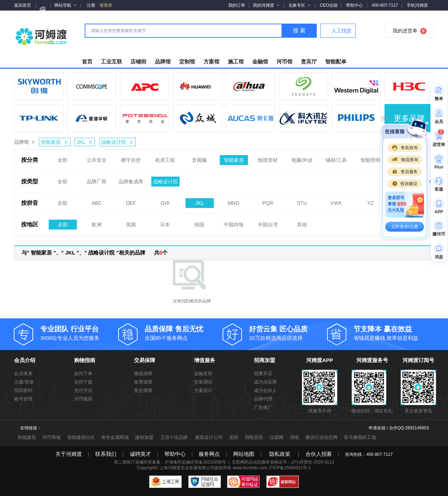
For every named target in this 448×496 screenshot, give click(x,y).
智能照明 (370, 158)
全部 (62, 158)
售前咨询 (405, 148)
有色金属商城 (115, 437)
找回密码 (23, 390)
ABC (97, 201)
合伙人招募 (319, 454)
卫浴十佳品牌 (174, 437)
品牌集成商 (131, 179)
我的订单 (237, 5)
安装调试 (203, 382)
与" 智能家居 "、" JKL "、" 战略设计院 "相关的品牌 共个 (95, 253)
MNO (234, 201)
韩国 (199, 222)
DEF (131, 201)
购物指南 (85, 360)
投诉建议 (405, 184)
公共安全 (97, 158)
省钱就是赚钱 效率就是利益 (393, 333)
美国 (131, 222)
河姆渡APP (320, 360)
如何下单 (83, 373)
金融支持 (203, 373)
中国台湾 (268, 222)
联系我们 (106, 454)
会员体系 (23, 373)
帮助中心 (355, 5)
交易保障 (145, 360)
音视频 (199, 158)
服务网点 (209, 454)
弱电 (295, 437)
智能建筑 (27, 437)
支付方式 (83, 390)
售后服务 (405, 172)
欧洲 (97, 222)
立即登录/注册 (404, 227)
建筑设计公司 (209, 437)
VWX (336, 201)
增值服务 (205, 360)
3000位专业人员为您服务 (79, 333)
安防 (234, 437)
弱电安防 (254, 437)
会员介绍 (25, 360)
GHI (165, 201)
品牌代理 (263, 399)
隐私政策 (280, 454)
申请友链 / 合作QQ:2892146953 (399, 428)
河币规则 (83, 399)
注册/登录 (24, 382)
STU (302, 201)
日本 (165, 222)
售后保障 (143, 390)
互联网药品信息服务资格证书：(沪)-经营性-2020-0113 (283, 462)
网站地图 (244, 454)
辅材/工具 (336, 158)
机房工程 (165, 158)
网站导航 (65, 5)
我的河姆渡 (266, 5)
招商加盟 (265, 360)
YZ (370, 201)
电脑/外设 (302, 158)
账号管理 (23, 399)
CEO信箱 (329, 5)
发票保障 (143, 382)
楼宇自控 (131, 158)
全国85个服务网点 (184, 333)
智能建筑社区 (81, 437)
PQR (268, 201)
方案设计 (203, 390)
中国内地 (234, 222)
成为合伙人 (265, 390)
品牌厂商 (97, 179)
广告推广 (263, 407)
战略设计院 (118, 142)
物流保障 (143, 373)
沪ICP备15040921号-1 (290, 468)
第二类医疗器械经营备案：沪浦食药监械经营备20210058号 (170, 462)
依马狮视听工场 (360, 437)
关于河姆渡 (69, 454)
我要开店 (263, 373)
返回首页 (23, 5)
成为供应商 (265, 382)
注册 (91, 5)
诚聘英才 (140, 454)
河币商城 (52, 437)
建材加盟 (144, 437)
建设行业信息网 (322, 437)
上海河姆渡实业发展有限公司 (187, 468)
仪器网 (276, 437)
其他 (302, 222)
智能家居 (56, 142)
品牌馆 (22, 142)
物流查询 (405, 160)
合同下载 (83, 382)
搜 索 (299, 30)
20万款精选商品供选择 (288, 333)
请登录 (106, 5)
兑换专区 (299, 5)
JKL (86, 142)
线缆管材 (268, 158)
